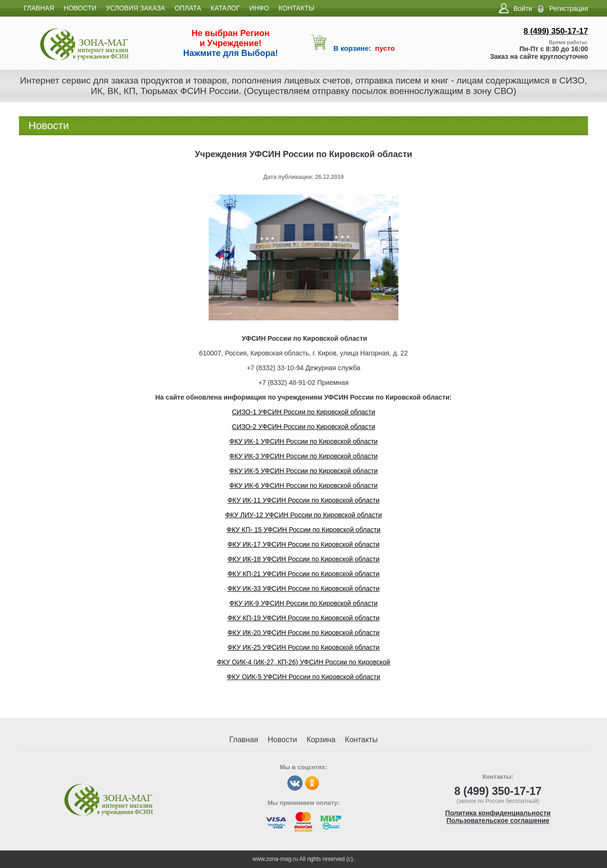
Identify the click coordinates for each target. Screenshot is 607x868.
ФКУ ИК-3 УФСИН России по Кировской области (304, 456)
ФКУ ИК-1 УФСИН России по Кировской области (304, 441)
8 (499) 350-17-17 (556, 31)
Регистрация (569, 9)
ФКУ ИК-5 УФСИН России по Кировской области (304, 471)
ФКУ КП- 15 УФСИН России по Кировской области (303, 530)
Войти (523, 9)
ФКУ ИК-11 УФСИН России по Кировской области (304, 500)
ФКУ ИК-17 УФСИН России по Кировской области (304, 544)
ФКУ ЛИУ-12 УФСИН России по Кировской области (304, 515)
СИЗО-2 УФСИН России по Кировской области (303, 427)
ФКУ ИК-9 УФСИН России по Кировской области (304, 603)
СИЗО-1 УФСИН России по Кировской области (303, 412)
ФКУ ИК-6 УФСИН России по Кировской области (304, 485)
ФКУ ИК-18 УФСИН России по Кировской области (304, 559)
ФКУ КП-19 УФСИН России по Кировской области (304, 618)
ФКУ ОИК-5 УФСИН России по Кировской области (303, 677)
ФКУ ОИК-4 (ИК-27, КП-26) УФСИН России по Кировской (303, 662)
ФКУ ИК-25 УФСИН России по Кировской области (304, 647)
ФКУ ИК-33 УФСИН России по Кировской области (304, 588)
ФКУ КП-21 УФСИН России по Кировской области (304, 574)
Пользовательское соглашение (498, 821)
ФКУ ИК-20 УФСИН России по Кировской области (304, 633)
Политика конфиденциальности (498, 813)
